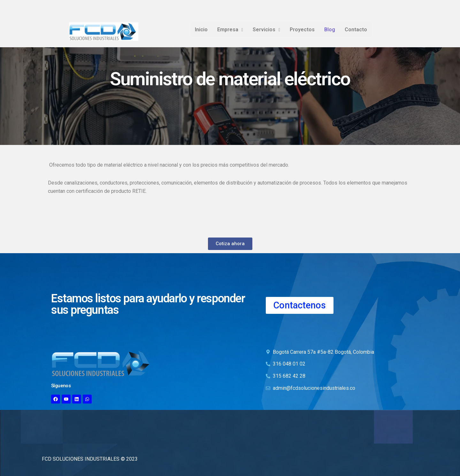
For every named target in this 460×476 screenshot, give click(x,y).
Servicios (266, 30)
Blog (330, 30)
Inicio (201, 30)
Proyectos (302, 30)
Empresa (230, 30)
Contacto (356, 30)
